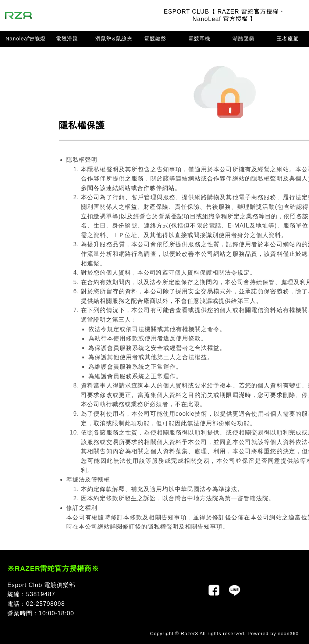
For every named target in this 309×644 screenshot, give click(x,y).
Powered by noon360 (273, 634)
